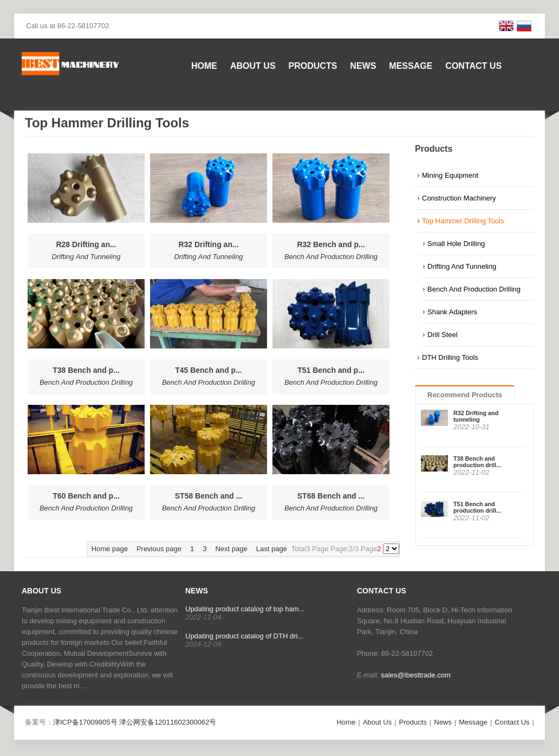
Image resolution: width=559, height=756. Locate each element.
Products (313, 66)
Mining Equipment (450, 175)
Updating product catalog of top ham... (245, 609)
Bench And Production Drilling (474, 289)
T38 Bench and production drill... (477, 462)
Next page (231, 549)
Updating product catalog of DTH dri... (244, 636)
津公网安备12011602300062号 (168, 722)
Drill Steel (443, 335)
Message (411, 66)
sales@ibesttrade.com (416, 675)
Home (204, 66)
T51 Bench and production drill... (477, 507)
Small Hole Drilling (456, 244)
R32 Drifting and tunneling (476, 416)
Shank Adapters (452, 312)
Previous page (159, 549)
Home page (110, 549)
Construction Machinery (459, 198)
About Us (253, 66)
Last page (272, 549)
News (363, 66)
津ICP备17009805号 (85, 722)
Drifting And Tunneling (462, 266)
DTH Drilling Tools (450, 357)
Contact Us (473, 66)
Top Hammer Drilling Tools (463, 221)
